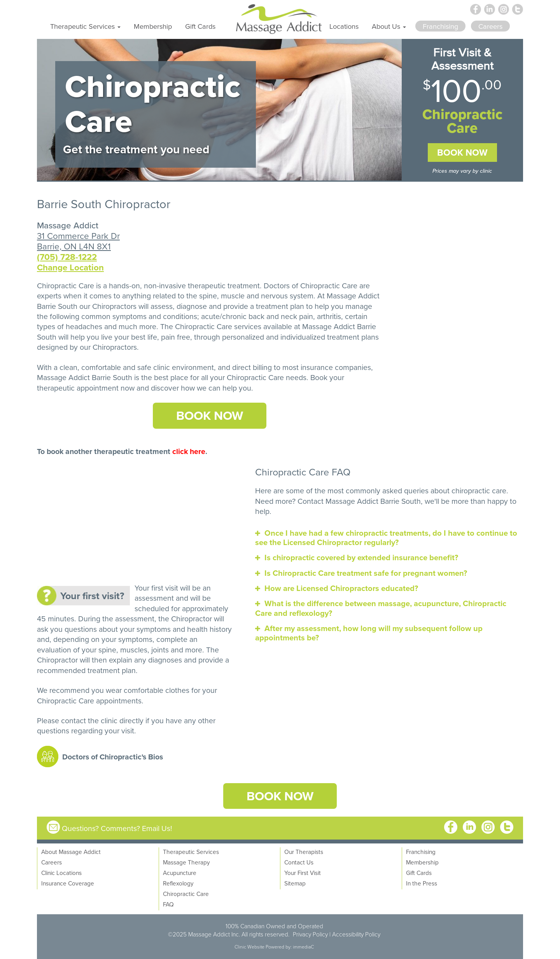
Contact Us (299, 862)
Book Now (462, 153)
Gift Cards (200, 26)
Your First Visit (303, 873)
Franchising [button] (440, 26)
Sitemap (295, 883)
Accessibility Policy (356, 934)
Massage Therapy (186, 862)
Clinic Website (249, 947)
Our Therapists (304, 852)
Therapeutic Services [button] (85, 26)
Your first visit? (92, 596)
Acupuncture (180, 873)
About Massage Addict (71, 852)
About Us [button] (389, 26)
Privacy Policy (310, 934)
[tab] (389, 538)
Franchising (421, 852)
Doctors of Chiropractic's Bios (113, 757)
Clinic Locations (61, 873)
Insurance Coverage (68, 883)
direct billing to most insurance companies (302, 367)
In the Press (422, 883)
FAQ (168, 904)
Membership (153, 26)
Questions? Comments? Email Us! (117, 828)
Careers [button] (490, 26)
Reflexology (178, 883)
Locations (344, 26)
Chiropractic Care (204, 326)
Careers (52, 862)
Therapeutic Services (191, 852)
